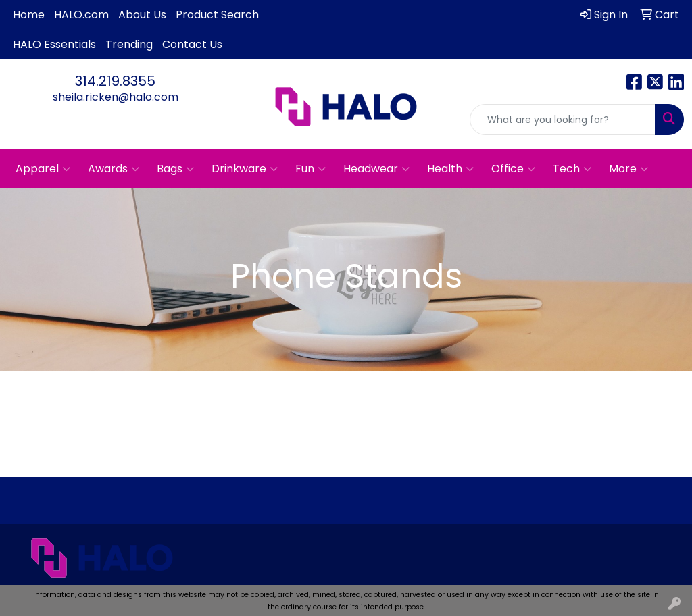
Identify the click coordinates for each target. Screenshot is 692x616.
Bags (175, 169)
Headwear (376, 169)
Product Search (217, 15)
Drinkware (245, 169)
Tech (572, 169)
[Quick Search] (563, 120)
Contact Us (192, 44)
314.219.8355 (115, 81)
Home (29, 15)
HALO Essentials (54, 44)
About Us (142, 15)
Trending (129, 44)
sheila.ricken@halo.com (116, 97)
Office (513, 169)
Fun (311, 169)
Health (450, 169)
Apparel (43, 169)
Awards (114, 169)
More (628, 169)
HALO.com (81, 15)
